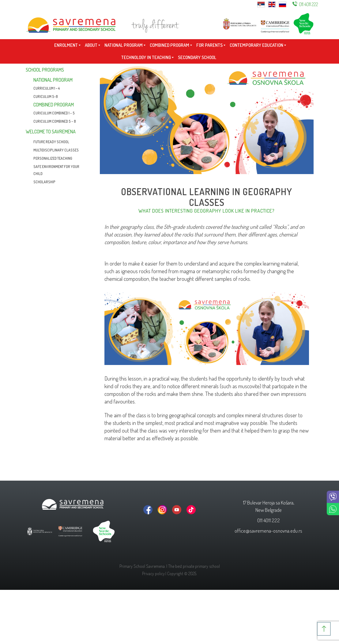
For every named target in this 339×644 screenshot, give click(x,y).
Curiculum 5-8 (46, 97)
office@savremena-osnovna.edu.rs (268, 531)
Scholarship (44, 182)
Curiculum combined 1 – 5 (54, 113)
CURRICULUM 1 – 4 (47, 88)
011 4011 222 (309, 4)
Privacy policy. (154, 573)
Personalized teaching (53, 158)
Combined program (54, 105)
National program (53, 80)
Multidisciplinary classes (56, 150)
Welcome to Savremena (51, 132)
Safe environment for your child (56, 170)
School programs (45, 70)
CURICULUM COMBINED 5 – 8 (55, 121)
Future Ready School (51, 142)
